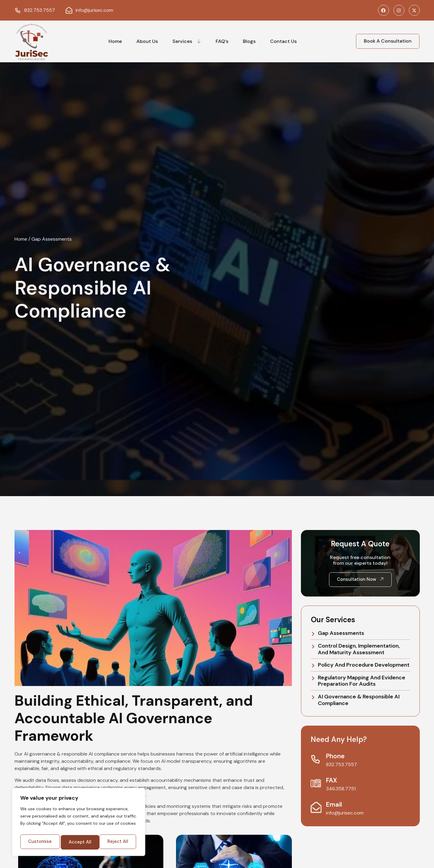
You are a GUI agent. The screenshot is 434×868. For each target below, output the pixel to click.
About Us (147, 41)
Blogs (249, 41)
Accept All (79, 842)
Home (115, 41)
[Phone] (317, 759)
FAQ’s (222, 41)
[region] (79, 816)
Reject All (107, 827)
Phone (336, 756)
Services (187, 41)
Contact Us (283, 41)
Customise (49, 827)
